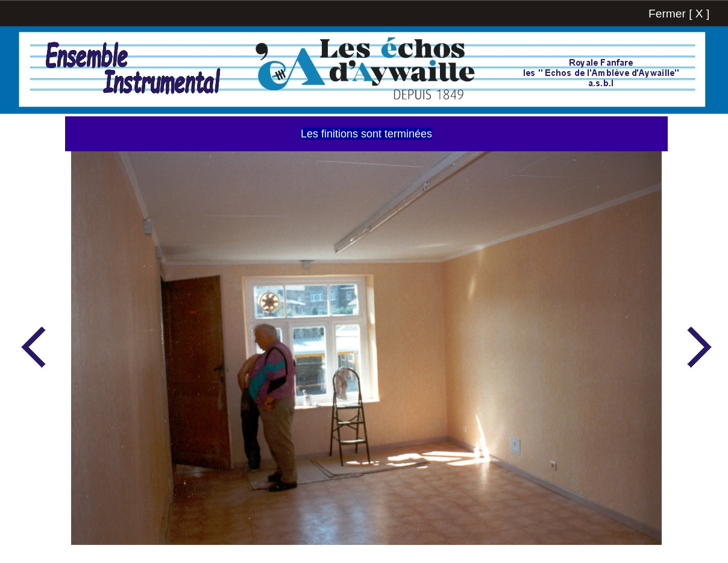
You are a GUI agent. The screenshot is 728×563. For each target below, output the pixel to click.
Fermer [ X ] (679, 14)
